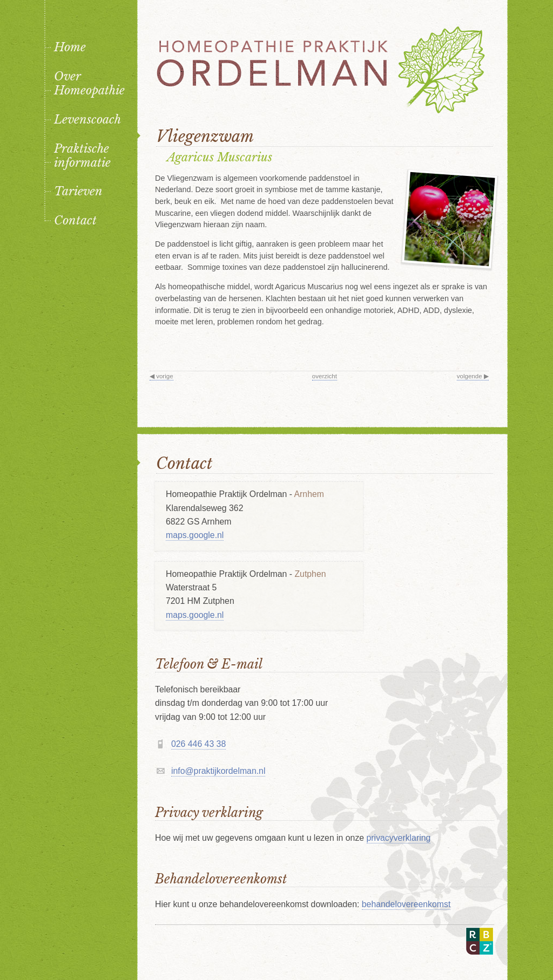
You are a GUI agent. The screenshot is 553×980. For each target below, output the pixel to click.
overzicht (325, 376)
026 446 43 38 (198, 744)
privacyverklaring (399, 838)
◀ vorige (161, 376)
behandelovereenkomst (406, 904)
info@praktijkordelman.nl (218, 771)
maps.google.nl (195, 535)
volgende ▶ (473, 376)
